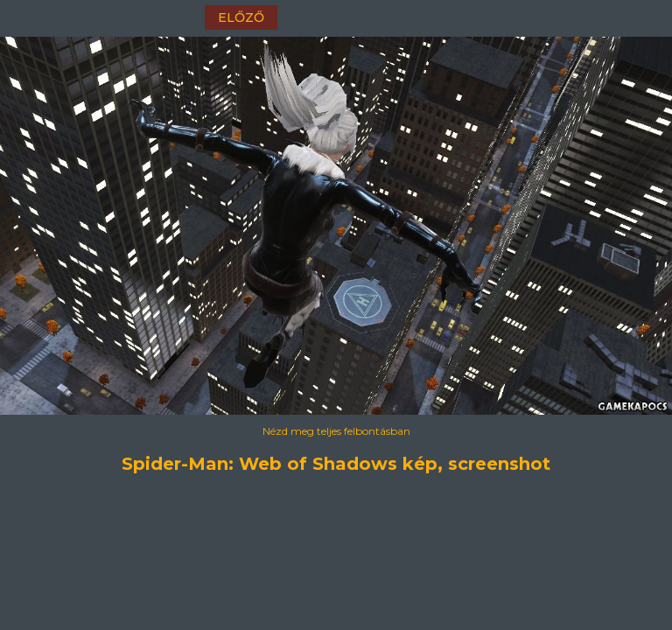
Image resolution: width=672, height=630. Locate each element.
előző (241, 17)
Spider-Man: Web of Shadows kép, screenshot (336, 464)
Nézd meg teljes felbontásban (336, 431)
